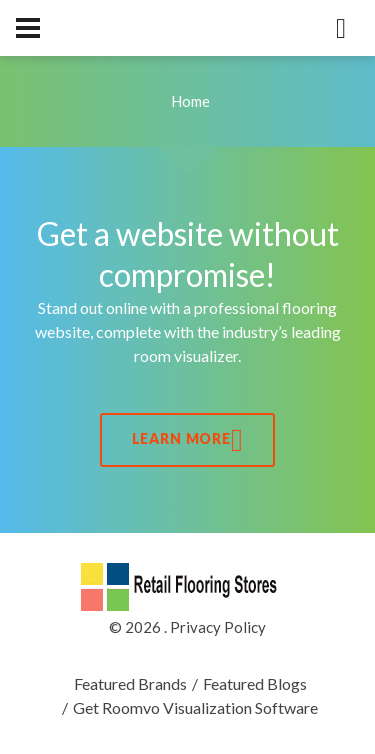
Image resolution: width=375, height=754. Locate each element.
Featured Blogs (255, 683)
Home (190, 101)
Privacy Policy (218, 627)
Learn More (188, 440)
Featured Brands (130, 683)
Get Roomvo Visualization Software (195, 707)
